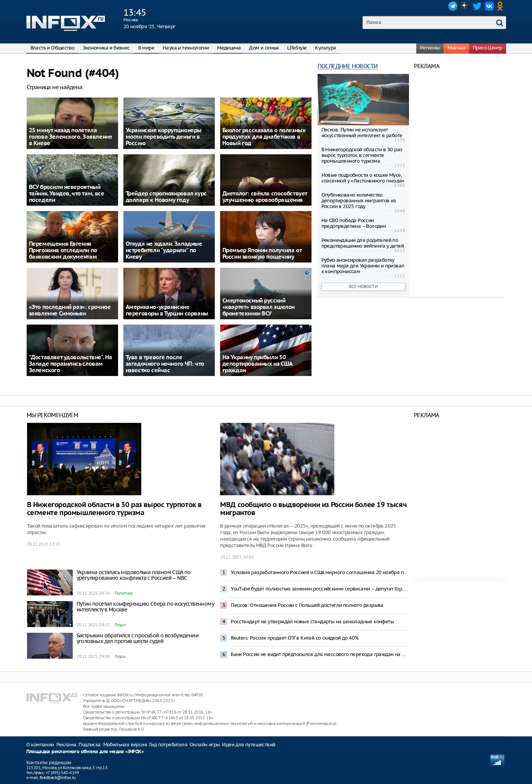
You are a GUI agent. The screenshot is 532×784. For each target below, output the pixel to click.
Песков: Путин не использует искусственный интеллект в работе (362, 133)
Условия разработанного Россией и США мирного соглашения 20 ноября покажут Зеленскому (320, 572)
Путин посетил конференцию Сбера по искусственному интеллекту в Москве (145, 607)
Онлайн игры (205, 745)
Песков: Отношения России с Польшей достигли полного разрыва (307, 605)
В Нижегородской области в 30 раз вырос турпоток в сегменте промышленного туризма (362, 155)
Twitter (477, 6)
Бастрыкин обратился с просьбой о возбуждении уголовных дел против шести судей (138, 638)
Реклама (66, 745)
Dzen (465, 6)
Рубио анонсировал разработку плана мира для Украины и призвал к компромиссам (363, 266)
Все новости (363, 286)
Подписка (89, 745)
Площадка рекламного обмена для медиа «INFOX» (85, 752)
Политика (124, 593)
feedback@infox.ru (58, 778)
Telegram (453, 6)
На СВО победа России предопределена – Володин (354, 223)
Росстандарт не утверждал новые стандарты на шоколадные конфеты (312, 622)
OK (502, 6)
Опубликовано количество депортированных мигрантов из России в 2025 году (359, 201)
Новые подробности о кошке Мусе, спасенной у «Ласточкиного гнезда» (363, 178)
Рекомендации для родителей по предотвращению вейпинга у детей (363, 243)
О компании (40, 745)
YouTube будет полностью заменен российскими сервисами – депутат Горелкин (320, 589)
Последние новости (348, 66)
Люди (120, 625)
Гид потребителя (168, 745)
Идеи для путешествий (248, 745)
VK (489, 6)
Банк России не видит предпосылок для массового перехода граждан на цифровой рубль (320, 654)
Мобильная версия (125, 745)
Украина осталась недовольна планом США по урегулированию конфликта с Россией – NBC (134, 575)
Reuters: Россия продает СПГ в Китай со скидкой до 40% (295, 638)
